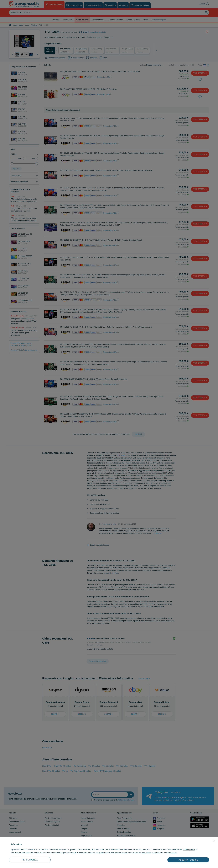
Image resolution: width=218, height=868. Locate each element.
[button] (214, 841)
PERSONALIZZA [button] (30, 860)
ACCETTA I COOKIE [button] (188, 860)
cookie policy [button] (189, 849)
